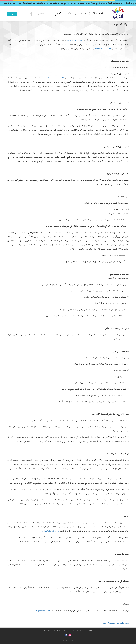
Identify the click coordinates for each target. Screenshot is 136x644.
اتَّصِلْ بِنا (58, 14)
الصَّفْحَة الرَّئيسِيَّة (96, 14)
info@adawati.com (42, 611)
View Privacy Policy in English (115, 623)
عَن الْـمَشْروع (80, 14)
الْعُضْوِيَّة (68, 14)
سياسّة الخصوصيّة (58, 631)
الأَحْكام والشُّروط (48, 631)
